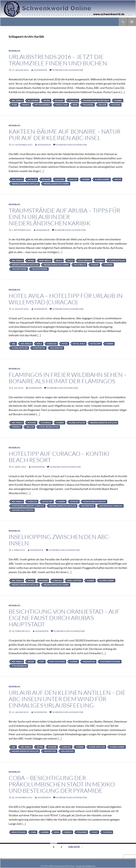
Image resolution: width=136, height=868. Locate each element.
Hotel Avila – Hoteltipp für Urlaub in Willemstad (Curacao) (66, 299)
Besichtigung (19, 832)
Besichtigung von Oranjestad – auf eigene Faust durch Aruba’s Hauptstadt (64, 618)
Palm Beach (80, 265)
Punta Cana (62, 105)
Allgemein (33, 100)
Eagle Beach (85, 260)
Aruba (47, 100)
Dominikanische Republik (96, 100)
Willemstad (57, 348)
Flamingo (46, 423)
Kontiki (74, 502)
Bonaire (59, 100)
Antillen (32, 179)
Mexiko (26, 105)
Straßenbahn (19, 666)
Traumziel (88, 105)
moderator (40, 70)
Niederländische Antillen (25, 184)
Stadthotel (39, 348)
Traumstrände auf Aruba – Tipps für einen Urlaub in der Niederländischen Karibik (64, 217)
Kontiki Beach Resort (95, 502)
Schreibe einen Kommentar (68, 70)
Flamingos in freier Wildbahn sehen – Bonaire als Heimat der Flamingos (68, 378)
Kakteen (60, 179)
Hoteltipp (95, 344)
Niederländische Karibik (56, 184)
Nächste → (76, 847)
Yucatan (116, 105)
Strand (95, 265)
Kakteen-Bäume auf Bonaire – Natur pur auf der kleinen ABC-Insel (65, 135)
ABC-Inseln (17, 100)
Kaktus (73, 179)
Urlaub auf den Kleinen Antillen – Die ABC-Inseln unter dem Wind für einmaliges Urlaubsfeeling (67, 699)
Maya (57, 832)
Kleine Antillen (117, 260)
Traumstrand (19, 269)
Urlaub (102, 105)
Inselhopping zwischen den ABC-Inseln (60, 540)
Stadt (95, 832)
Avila (39, 344)
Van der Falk (88, 506)
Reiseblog (15, 51)
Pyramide (82, 832)
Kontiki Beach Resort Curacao (28, 506)
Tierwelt (16, 427)
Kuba (14, 105)
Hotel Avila (79, 344)
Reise (75, 105)
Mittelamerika (43, 105)
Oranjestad (89, 662)
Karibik (118, 100)
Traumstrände (39, 269)
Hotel (65, 344)
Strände (108, 265)
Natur (118, 179)
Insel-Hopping (74, 580)
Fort (42, 662)
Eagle (70, 260)
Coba (33, 832)
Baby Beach (45, 260)
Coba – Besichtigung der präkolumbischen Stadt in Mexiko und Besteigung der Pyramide (62, 784)
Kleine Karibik (102, 179)
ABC (14, 344)
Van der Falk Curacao (111, 506)
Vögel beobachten (49, 427)
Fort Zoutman (57, 662)
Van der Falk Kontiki (23, 510)
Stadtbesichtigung (110, 662)
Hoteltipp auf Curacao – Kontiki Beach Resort (59, 457)
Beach (59, 260)
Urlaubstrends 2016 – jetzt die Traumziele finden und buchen (58, 60)
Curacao (73, 100)
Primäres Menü (132, 22)
